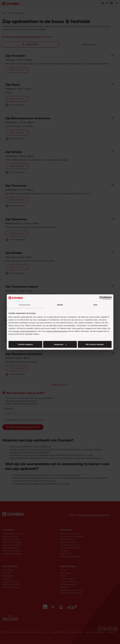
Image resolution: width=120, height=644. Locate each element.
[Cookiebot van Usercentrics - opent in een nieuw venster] (101, 298)
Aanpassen (60, 344)
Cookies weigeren (94, 344)
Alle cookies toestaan (25, 344)
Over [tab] (96, 305)
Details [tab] (60, 305)
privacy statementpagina (24, 331)
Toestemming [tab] (25, 305)
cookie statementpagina (57, 331)
